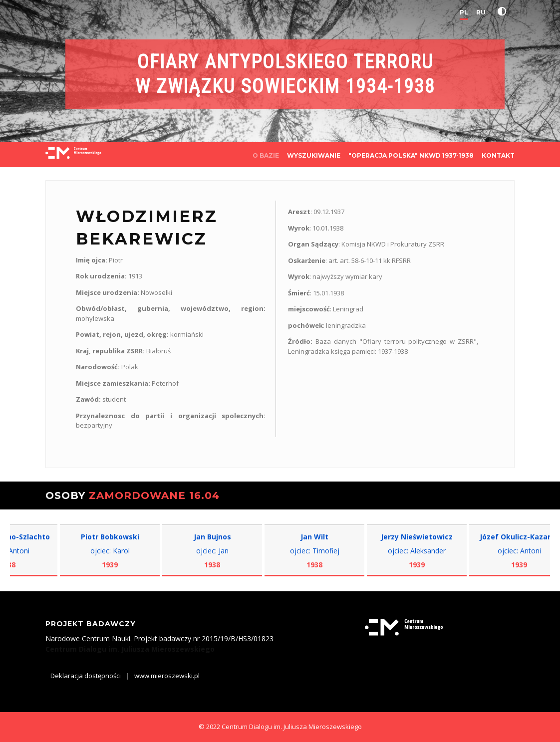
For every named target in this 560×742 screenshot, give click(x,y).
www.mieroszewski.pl (167, 676)
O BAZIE (266, 155)
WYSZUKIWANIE (314, 155)
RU (481, 12)
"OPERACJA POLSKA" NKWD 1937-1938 (411, 155)
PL (464, 12)
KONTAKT (498, 155)
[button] (504, 11)
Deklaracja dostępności (86, 676)
